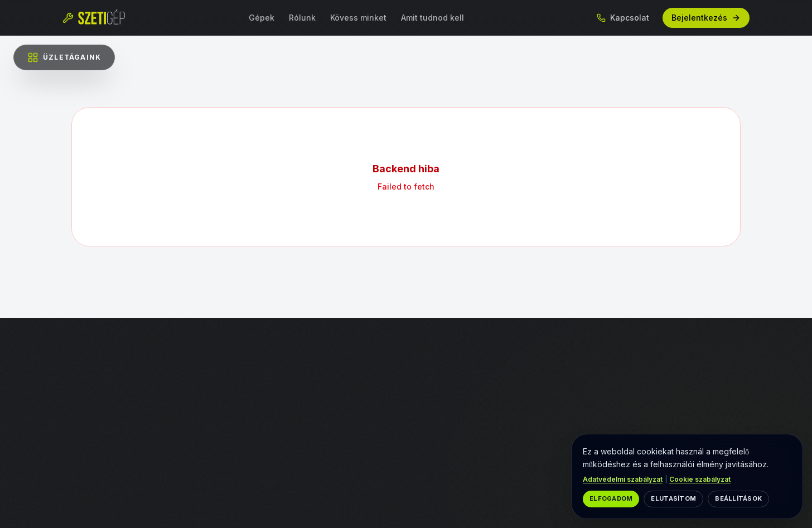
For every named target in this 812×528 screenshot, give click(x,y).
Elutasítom (673, 498)
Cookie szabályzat (700, 479)
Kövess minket (358, 18)
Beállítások (738, 498)
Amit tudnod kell (432, 18)
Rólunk (302, 18)
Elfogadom (611, 498)
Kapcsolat (623, 18)
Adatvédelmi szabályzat (623, 479)
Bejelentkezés (706, 18)
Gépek (262, 18)
